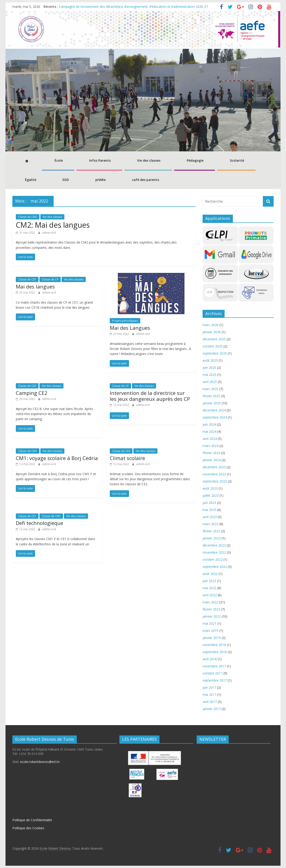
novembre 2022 (214, 552)
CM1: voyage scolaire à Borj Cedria (57, 458)
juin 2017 (209, 687)
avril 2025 (210, 382)
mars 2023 (210, 524)
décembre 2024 (214, 410)
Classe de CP (50, 279)
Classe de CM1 (28, 451)
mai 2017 (209, 695)
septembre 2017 (215, 680)
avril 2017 (210, 702)
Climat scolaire (127, 458)
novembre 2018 (214, 645)
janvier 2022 (212, 616)
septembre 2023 (215, 481)
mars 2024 (210, 446)
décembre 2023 (214, 467)
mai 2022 (209, 588)
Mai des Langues (130, 328)
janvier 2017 (212, 709)
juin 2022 (209, 581)
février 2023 (211, 531)
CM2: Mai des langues (53, 225)
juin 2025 (209, 367)
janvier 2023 (212, 538)
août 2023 (210, 488)
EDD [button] (66, 180)
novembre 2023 (214, 474)
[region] (143, 100)
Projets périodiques (125, 321)
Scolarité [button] (237, 160)
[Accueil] (26, 161)
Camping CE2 (32, 393)
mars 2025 (210, 389)
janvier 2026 (212, 332)
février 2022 (211, 609)
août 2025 (210, 360)
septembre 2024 (215, 417)
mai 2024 (209, 431)
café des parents (146, 180)
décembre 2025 (214, 339)
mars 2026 (210, 325)
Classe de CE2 (27, 386)
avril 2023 (210, 517)
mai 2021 (209, 623)
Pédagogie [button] (195, 160)
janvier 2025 (212, 403)
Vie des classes (52, 217)
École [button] (59, 160)
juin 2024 (209, 424)
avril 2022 (210, 595)
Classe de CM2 (28, 217)
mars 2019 (210, 631)
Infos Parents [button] (100, 160)
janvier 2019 (212, 638)
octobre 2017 (213, 673)
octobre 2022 (213, 559)
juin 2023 (209, 503)
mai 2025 (209, 375)
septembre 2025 (215, 353)
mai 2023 (209, 510)
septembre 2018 (215, 652)
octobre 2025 (213, 346)
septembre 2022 (215, 567)
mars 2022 (210, 602)
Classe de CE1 (27, 279)
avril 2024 (210, 439)
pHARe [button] (100, 180)
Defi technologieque (40, 523)
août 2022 (210, 574)
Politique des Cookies (28, 828)
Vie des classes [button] (149, 160)
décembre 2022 (214, 545)
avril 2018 (210, 659)
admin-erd (49, 233)
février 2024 (211, 453)
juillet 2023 (211, 495)
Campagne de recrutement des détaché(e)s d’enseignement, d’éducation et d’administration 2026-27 (133, 7)
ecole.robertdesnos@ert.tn (40, 762)
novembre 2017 (214, 666)
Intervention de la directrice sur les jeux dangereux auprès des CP (150, 396)
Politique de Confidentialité (32, 820)
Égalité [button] (31, 180)
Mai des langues (35, 286)
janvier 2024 (212, 460)
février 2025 (211, 396)
